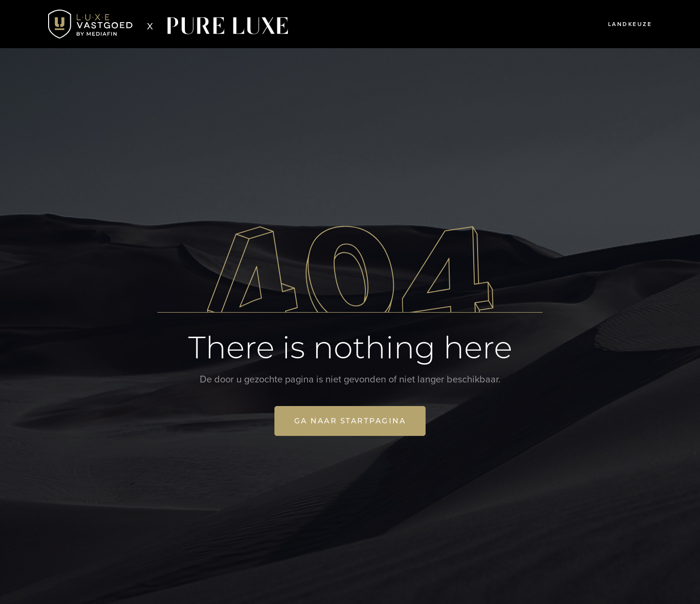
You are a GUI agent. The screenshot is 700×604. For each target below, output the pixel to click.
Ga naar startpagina (350, 421)
